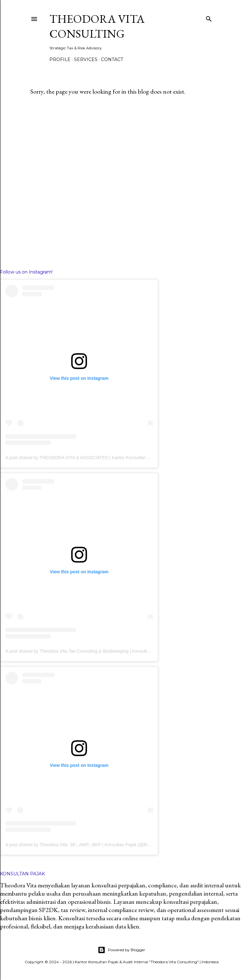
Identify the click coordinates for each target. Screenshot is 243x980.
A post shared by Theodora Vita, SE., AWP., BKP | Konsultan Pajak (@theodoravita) (87, 845)
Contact (112, 59)
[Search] (209, 18)
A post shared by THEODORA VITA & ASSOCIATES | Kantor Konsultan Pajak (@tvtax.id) (93, 458)
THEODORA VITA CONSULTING (97, 26)
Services (86, 59)
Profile (60, 59)
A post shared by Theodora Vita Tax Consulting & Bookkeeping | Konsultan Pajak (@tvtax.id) (96, 651)
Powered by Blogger (121, 950)
